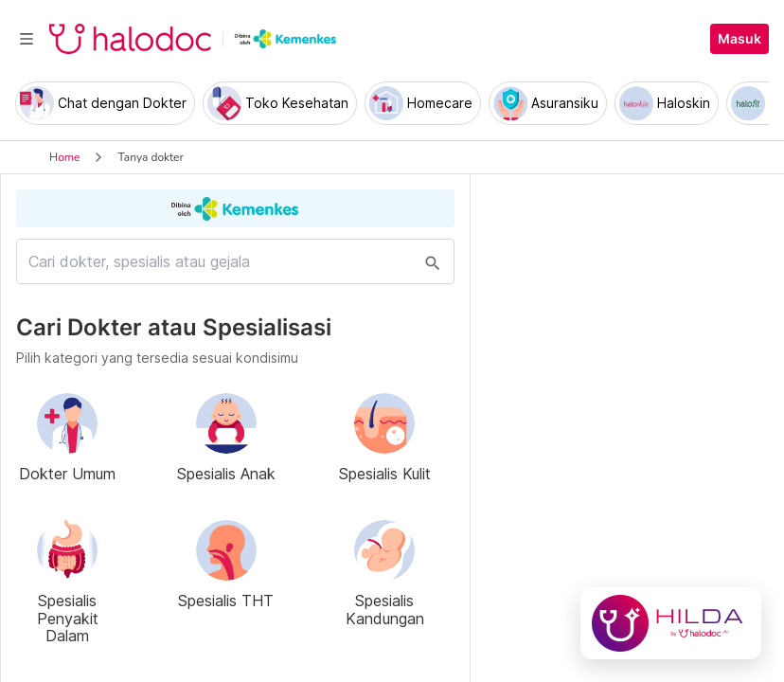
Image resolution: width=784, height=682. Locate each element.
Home (64, 157)
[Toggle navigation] (27, 39)
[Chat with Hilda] (671, 623)
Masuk (739, 39)
